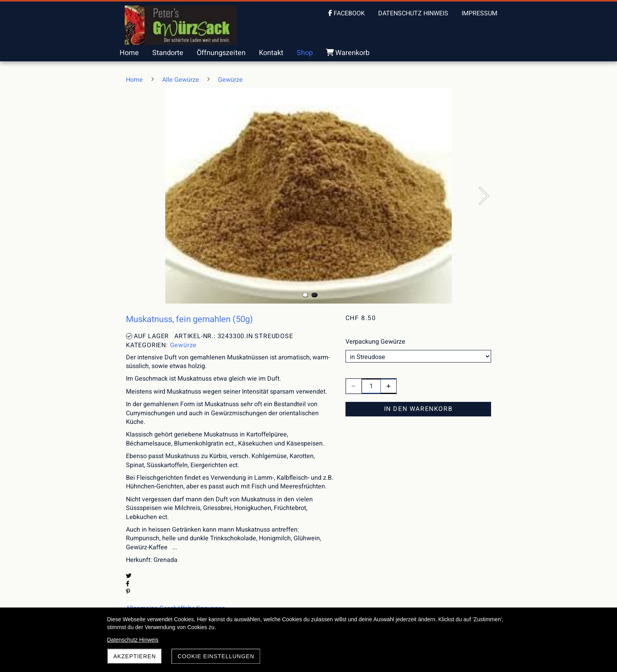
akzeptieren (135, 656)
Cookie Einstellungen (216, 656)
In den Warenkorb (418, 409)
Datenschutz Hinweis (133, 640)
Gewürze (184, 345)
